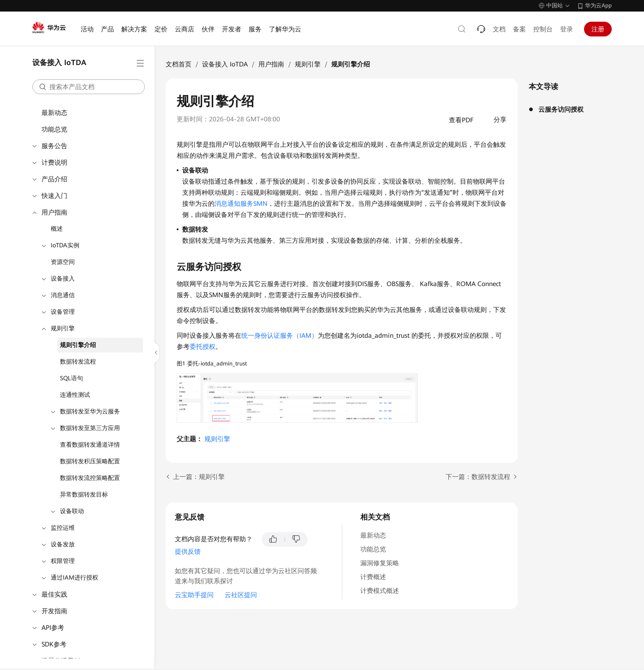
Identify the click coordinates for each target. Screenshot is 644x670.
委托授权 (203, 347)
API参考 (53, 628)
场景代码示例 (61, 661)
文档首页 (179, 64)
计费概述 (373, 577)
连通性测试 (75, 395)
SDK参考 (54, 644)
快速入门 (54, 196)
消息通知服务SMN (241, 203)
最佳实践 (54, 594)
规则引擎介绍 (78, 345)
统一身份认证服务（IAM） (280, 335)
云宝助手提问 (194, 595)
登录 (566, 29)
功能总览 (54, 129)
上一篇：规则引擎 (199, 477)
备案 (519, 29)
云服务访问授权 (561, 109)
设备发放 (63, 544)
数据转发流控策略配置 (90, 478)
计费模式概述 (380, 591)
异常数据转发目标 (84, 494)
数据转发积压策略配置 (90, 461)
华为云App (598, 6)
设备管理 (63, 312)
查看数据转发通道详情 (90, 445)
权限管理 (63, 561)
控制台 (543, 29)
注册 (598, 29)
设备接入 (63, 278)
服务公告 (54, 146)
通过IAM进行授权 (75, 577)
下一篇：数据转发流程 (478, 477)
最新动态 (54, 113)
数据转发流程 (78, 362)
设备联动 (72, 511)
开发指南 (54, 611)
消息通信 (63, 295)
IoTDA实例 (65, 245)
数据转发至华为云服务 (90, 411)
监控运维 (63, 528)
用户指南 (54, 212)
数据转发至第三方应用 (90, 428)
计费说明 (54, 162)
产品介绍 (54, 179)
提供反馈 (188, 551)
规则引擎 (63, 328)
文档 (499, 29)
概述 (57, 229)
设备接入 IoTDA (225, 64)
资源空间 (63, 262)
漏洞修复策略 (380, 563)
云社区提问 (241, 595)
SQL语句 (72, 378)
